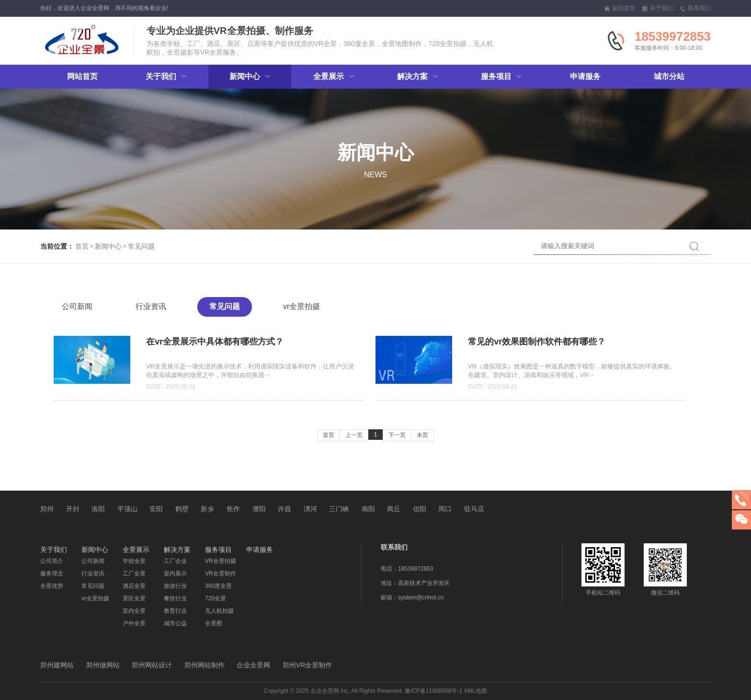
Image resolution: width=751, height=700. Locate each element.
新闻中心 (108, 246)
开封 (73, 509)
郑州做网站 (103, 665)
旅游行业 (175, 586)
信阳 (420, 509)
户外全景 (134, 623)
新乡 (207, 509)
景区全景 (134, 598)
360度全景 (218, 586)
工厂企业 (175, 561)
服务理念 (52, 574)
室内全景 (134, 611)
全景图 (214, 623)
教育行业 (175, 611)
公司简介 (52, 561)
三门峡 (339, 509)
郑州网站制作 (205, 665)
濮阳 (259, 509)
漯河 (310, 509)
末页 (422, 435)
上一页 (354, 435)
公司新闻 (77, 306)
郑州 (47, 509)
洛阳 (98, 509)
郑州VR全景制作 (307, 665)
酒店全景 (134, 586)
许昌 (284, 509)
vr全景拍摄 (302, 306)
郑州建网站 (57, 665)
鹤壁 (182, 509)
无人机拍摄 (219, 611)
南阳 (368, 509)
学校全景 (134, 561)
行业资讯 (151, 306)
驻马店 (474, 509)
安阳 (156, 509)
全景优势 (52, 586)
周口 (445, 509)
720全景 (216, 598)
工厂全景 (134, 574)
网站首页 (82, 76)
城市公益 (175, 623)
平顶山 (127, 509)
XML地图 (476, 691)
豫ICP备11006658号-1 (433, 691)
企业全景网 (253, 665)
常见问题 (141, 246)
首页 (82, 246)
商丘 (394, 509)
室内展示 (175, 574)
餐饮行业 (175, 598)
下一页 (397, 435)
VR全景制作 (221, 574)
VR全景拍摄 (221, 561)
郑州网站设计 (152, 665)
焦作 (233, 509)
